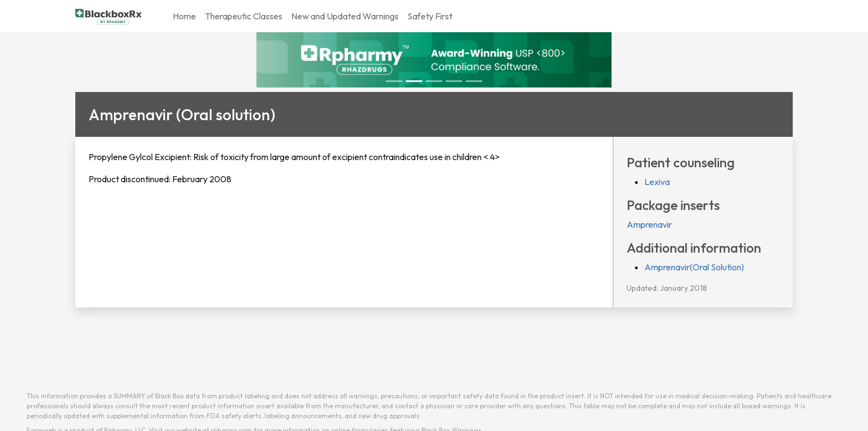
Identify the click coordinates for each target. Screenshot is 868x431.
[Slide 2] (434, 81)
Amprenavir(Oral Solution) (694, 267)
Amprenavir (649, 224)
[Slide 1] (414, 81)
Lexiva (657, 182)
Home (184, 16)
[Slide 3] (454, 81)
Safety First (430, 16)
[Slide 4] (474, 81)
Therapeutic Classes (244, 16)
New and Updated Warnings (345, 16)
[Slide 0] (394, 81)
